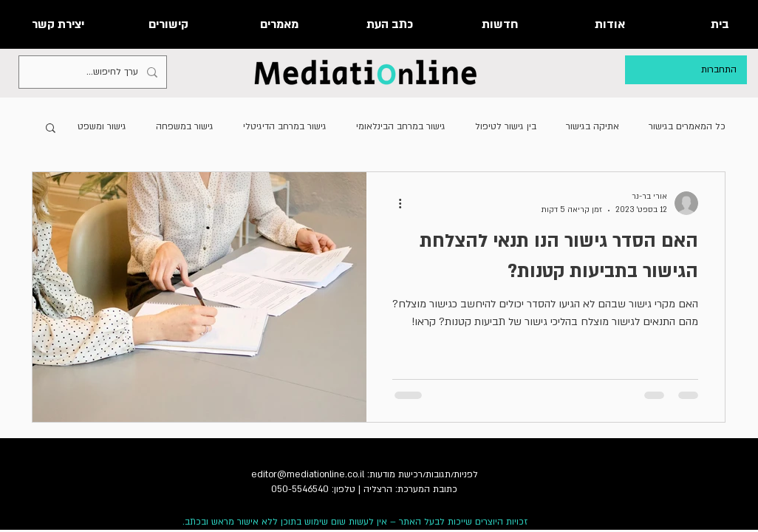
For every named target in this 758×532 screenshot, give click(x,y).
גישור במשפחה (185, 126)
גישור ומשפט (102, 126)
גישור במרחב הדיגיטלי (285, 126)
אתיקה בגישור (593, 126)
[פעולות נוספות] (395, 203)
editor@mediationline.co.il (308, 474)
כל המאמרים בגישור (687, 126)
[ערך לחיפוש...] (94, 72)
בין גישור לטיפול (506, 126)
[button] (51, 129)
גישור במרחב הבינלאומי (401, 126)
